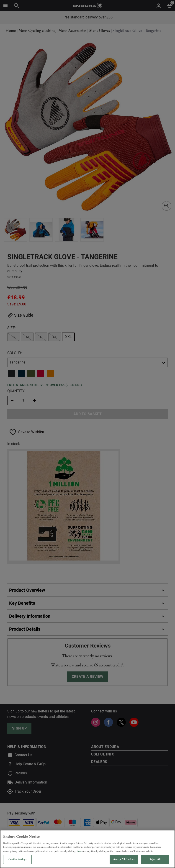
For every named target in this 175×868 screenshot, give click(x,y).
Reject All (155, 859)
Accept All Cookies (124, 859)
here (79, 851)
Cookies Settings (18, 859)
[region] (87, 849)
